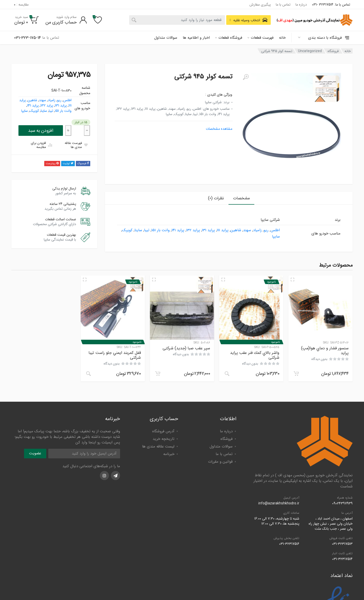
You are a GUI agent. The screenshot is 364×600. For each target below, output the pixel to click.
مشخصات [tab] (241, 198)
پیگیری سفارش (260, 5)
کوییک (34, 111)
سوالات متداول (166, 38)
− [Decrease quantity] (87, 130)
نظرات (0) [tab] (216, 198)
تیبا (51, 111)
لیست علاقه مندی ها (158, 446)
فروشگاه (333, 51)
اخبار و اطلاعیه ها (196, 38)
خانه (282, 38)
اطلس (67, 100)
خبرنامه (169, 454)
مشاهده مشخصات (219, 129)
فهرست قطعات (260, 38)
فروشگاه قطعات (229, 38)
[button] (296, 374)
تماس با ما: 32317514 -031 (331, 5)
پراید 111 (223, 230)
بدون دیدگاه (319, 359)
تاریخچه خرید (164, 439)
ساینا (44, 111)
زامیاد (52, 100)
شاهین (32, 100)
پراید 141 (33, 105)
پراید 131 (61, 105)
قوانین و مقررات (220, 462)
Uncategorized (310, 51)
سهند (42, 100)
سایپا (25, 111)
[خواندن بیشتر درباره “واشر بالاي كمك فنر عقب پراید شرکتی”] (227, 374)
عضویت (35, 453)
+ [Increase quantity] (68, 130)
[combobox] (177, 20)
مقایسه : (21, 5)
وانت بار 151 (63, 111)
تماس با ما (283, 5)
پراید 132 (47, 105)
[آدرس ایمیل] (84, 454)
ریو (59, 100)
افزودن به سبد (41, 131)
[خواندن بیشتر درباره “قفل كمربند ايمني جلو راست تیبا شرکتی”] (88, 374)
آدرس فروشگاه (163, 431)
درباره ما (301, 5)
